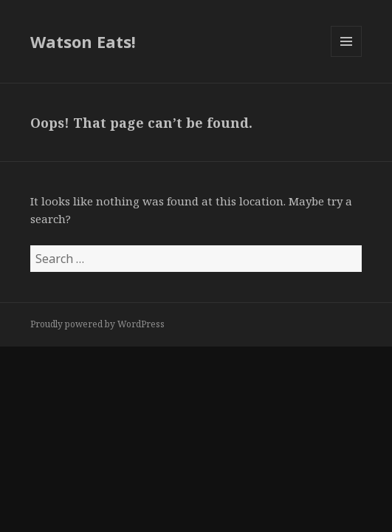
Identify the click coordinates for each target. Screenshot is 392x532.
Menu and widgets (347, 57)
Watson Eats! (83, 41)
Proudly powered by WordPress (97, 324)
